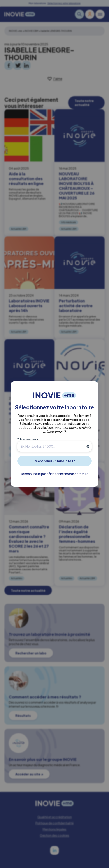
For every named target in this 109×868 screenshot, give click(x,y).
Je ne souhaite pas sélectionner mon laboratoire (55, 474)
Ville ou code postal (28, 439)
